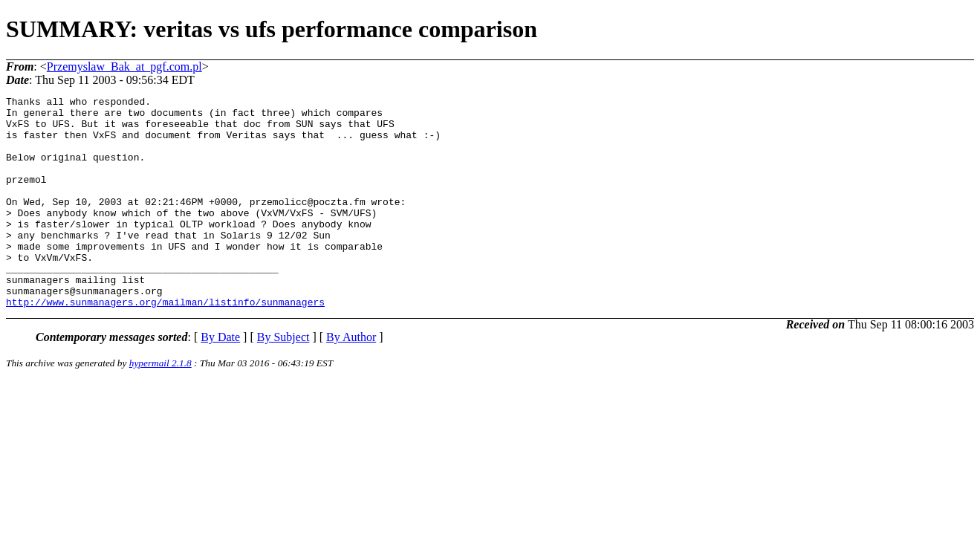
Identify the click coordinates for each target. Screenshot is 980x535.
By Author (351, 379)
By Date (220, 379)
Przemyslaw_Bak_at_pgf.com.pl (124, 67)
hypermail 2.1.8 (160, 405)
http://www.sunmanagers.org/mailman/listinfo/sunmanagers (165, 344)
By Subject (283, 379)
